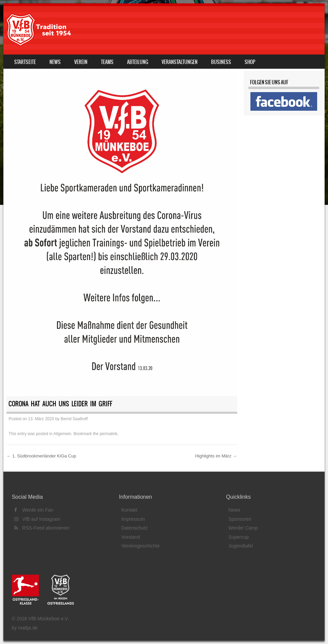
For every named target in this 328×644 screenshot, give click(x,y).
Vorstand (131, 537)
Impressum (133, 519)
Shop (250, 62)
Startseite (25, 62)
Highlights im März (216, 456)
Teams (107, 62)
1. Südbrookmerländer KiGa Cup (41, 456)
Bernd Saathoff (74, 419)
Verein (81, 62)
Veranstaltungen (180, 62)
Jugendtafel (241, 546)
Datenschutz (135, 528)
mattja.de (28, 628)
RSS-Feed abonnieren (42, 528)
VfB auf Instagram (37, 519)
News (55, 62)
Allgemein (63, 434)
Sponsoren (240, 519)
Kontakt (129, 510)
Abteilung (138, 62)
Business (221, 62)
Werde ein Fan (34, 510)
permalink (108, 434)
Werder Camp (243, 528)
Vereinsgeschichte (141, 546)
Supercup (239, 537)
